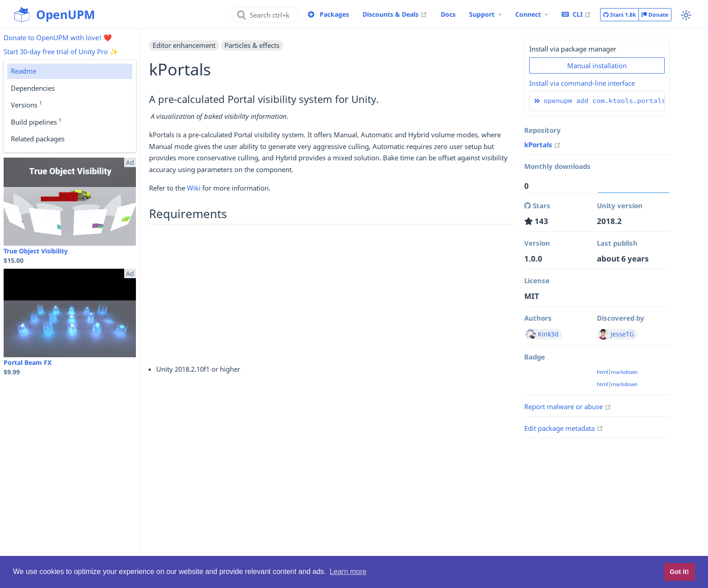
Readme (23, 71)
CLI (576, 14)
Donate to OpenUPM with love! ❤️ (58, 37)
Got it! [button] (679, 572)
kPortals (543, 145)
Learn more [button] (348, 572)
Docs (448, 14)
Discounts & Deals (395, 14)
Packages (334, 14)
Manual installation (597, 65)
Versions (26, 104)
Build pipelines (36, 121)
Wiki (194, 188)
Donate (655, 15)
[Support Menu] (485, 14)
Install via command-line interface (582, 83)
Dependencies (33, 88)
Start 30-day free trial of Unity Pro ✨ (61, 51)
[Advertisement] (333, 293)
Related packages (38, 139)
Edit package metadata (564, 428)
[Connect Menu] (532, 14)
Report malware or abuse (568, 406)
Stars (619, 15)
